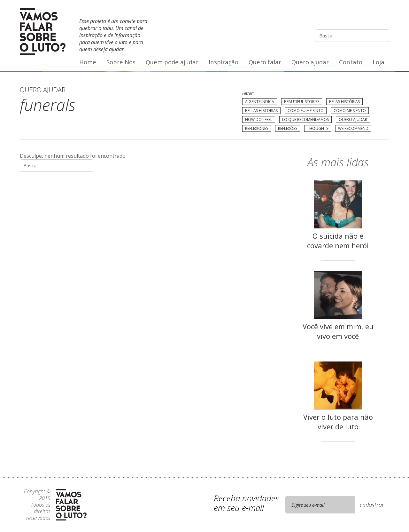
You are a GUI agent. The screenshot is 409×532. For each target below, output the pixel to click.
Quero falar (265, 62)
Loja (378, 62)
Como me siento (350, 111)
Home (88, 62)
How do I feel (259, 119)
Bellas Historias (261, 111)
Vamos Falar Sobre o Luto (43, 32)
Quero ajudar (310, 62)
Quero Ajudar (353, 119)
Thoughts (318, 128)
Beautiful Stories (302, 102)
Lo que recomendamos (305, 119)
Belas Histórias (344, 102)
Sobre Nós (121, 62)
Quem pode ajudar (172, 62)
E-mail (384, 18)
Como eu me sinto (306, 111)
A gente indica (260, 102)
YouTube (371, 18)
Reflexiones (257, 128)
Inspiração (224, 62)
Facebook (358, 18)
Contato (351, 62)
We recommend (353, 128)
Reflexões (288, 128)
